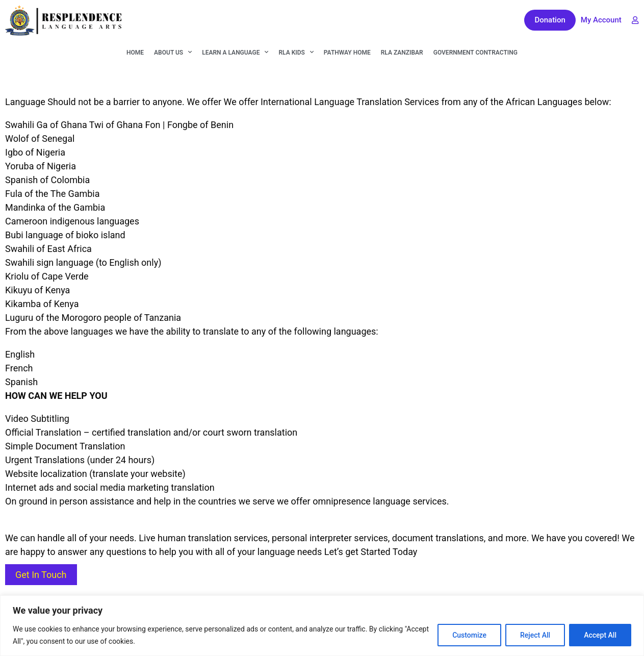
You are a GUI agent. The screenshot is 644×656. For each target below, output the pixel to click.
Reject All (535, 635)
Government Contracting (475, 53)
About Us (173, 52)
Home (135, 53)
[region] (322, 626)
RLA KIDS (296, 52)
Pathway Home (347, 53)
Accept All (600, 635)
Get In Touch (41, 575)
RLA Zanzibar (402, 53)
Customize (469, 635)
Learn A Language (235, 52)
